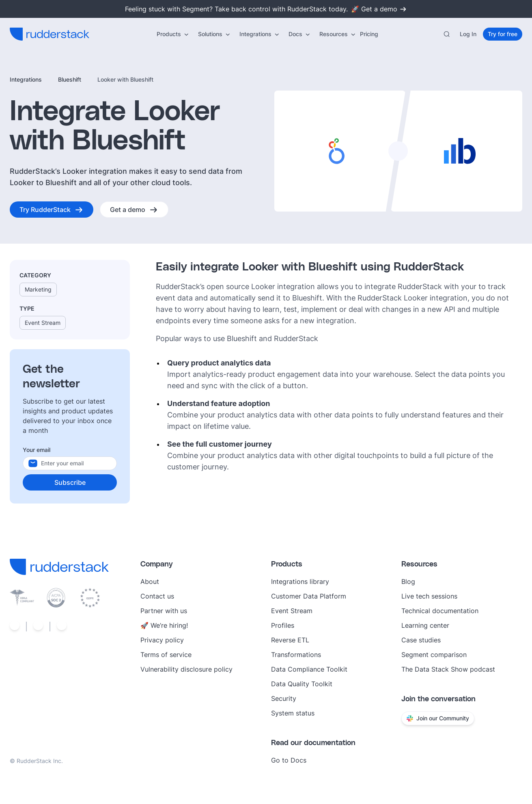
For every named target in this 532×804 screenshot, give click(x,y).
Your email (37, 450)
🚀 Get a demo (379, 9)
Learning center (425, 625)
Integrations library (300, 581)
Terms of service (166, 655)
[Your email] (78, 463)
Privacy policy (162, 640)
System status (293, 713)
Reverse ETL (290, 640)
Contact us (157, 596)
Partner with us (164, 611)
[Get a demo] (134, 210)
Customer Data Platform (309, 596)
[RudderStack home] (50, 34)
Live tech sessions (429, 596)
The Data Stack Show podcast (448, 669)
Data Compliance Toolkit (309, 669)
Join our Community (438, 718)
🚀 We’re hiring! (164, 625)
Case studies (421, 640)
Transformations (296, 655)
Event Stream (292, 611)
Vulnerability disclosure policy (186, 669)
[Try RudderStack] (52, 210)
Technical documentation (440, 611)
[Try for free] (503, 34)
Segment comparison (434, 655)
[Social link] (15, 627)
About (150, 581)
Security (284, 698)
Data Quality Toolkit (302, 684)
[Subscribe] (70, 482)
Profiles (283, 625)
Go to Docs (289, 760)
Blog (408, 581)
